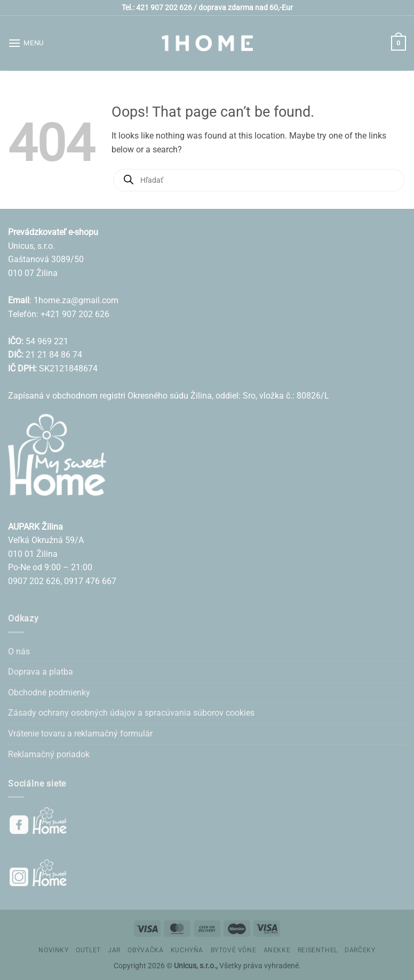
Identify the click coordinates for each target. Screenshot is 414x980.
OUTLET (88, 950)
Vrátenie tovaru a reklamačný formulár (80, 734)
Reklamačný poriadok (49, 754)
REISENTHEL (318, 950)
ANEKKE (277, 950)
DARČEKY (360, 950)
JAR (114, 950)
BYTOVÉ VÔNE (234, 950)
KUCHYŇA (187, 950)
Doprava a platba (41, 672)
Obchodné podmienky (49, 693)
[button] (26, 43)
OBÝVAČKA (145, 950)
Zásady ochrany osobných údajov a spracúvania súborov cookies (131, 713)
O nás (19, 651)
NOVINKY (53, 950)
